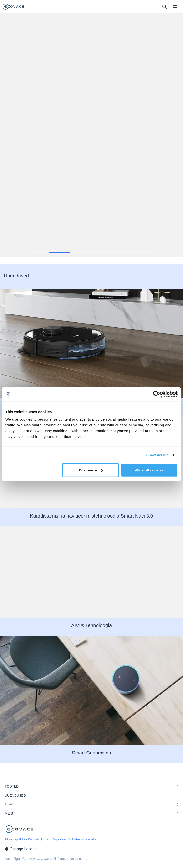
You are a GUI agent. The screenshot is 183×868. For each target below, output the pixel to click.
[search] (164, 6)
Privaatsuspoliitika (15, 839)
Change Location (22, 849)
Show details (157, 455)
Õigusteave (59, 839)
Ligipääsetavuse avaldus (83, 839)
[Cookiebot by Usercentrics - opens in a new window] (157, 394)
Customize (91, 470)
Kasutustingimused (39, 839)
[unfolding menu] (178, 787)
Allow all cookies (149, 470)
